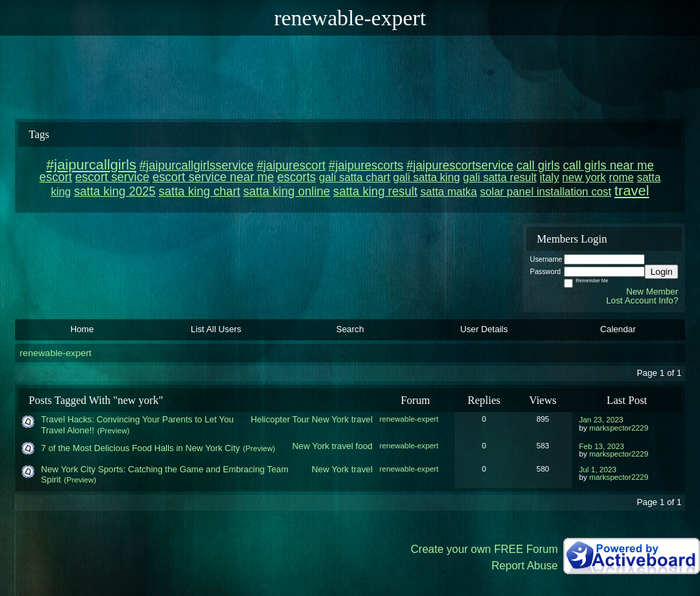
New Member (652, 292)
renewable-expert (56, 353)
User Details (484, 329)
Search (350, 329)
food (364, 446)
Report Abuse (525, 566)
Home (82, 329)
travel (362, 419)
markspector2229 (619, 428)
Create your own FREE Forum (484, 549)
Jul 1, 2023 (598, 470)
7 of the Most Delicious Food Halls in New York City (140, 448)
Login (661, 272)
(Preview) (113, 431)
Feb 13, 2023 (602, 446)
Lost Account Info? (642, 300)
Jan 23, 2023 (601, 420)
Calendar (618, 329)
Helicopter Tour (280, 419)
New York (330, 419)
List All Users (216, 329)
